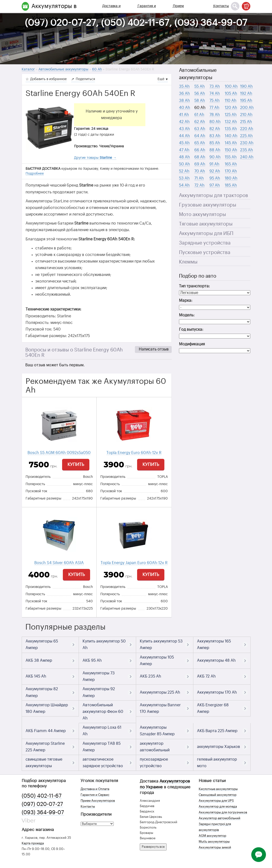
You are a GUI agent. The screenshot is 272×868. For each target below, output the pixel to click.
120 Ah (231, 108)
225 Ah (246, 136)
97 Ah (215, 185)
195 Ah (246, 101)
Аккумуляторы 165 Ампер (214, 645)
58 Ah (200, 101)
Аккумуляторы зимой (215, 847)
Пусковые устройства (205, 253)
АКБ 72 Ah (206, 676)
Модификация (192, 344)
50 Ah (184, 164)
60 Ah (200, 108)
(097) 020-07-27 (42, 804)
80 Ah (215, 122)
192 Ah (246, 94)
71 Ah (199, 178)
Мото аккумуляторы (202, 215)
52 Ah (184, 171)
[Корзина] (246, 6)
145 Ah (231, 143)
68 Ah (200, 157)
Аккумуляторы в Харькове (54, 12)
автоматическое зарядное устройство (103, 763)
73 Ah (215, 86)
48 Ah (184, 157)
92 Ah (215, 171)
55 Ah (200, 86)
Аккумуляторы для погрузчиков (223, 812)
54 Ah (184, 185)
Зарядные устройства (205, 243)
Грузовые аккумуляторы (208, 205)
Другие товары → (95, 158)
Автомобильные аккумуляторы (198, 74)
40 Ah (185, 108)
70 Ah (200, 171)
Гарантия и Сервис (147, 12)
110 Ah (231, 101)
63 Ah (200, 129)
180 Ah (231, 178)
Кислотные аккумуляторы (218, 789)
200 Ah (247, 108)
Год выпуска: (191, 330)
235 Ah (247, 150)
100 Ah (231, 86)
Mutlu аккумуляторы (214, 842)
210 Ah (246, 115)
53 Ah (184, 178)
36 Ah (184, 94)
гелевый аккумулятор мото (217, 763)
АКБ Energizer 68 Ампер (213, 708)
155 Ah (231, 157)
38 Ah (184, 101)
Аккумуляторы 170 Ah (217, 692)
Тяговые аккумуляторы (206, 224)
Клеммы (188, 262)
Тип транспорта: (194, 286)
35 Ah (184, 86)
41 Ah (184, 115)
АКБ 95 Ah (92, 660)
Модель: (187, 315)
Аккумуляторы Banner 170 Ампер (160, 708)
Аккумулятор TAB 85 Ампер (102, 747)
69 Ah (200, 164)
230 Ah (247, 143)
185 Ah (231, 185)
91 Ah (214, 164)
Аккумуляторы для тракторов (214, 196)
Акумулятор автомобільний (220, 818)
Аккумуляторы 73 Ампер (99, 676)
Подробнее (35, 174)
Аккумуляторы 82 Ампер (42, 692)
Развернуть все (153, 847)
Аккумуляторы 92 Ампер (99, 692)
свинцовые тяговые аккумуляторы (44, 763)
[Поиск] (235, 6)
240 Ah (247, 157)
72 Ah (199, 185)
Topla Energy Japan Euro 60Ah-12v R (134, 563)
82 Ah (215, 129)
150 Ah (231, 150)
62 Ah (200, 122)
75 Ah (215, 101)
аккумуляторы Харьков (219, 747)
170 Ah (231, 171)
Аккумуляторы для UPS (216, 801)
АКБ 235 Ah (150, 676)
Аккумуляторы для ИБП (206, 234)
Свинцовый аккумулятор (218, 795)
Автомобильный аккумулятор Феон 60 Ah (103, 712)
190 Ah (246, 86)
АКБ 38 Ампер (39, 660)
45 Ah (184, 143)
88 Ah (215, 150)
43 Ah (184, 129)
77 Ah (214, 108)
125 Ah (231, 115)
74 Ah (215, 94)
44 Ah (184, 136)
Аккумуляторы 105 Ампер (157, 661)
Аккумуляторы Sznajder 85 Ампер (157, 731)
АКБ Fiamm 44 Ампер (46, 731)
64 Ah (200, 136)
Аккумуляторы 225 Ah (160, 692)
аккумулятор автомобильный (155, 747)
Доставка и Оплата (111, 12)
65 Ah (200, 143)
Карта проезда (33, 843)
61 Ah (199, 115)
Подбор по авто (198, 276)
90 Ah (215, 157)
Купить (76, 464)
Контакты (221, 6)
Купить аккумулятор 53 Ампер (161, 645)
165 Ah (231, 164)
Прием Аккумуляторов (185, 12)
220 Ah (247, 129)
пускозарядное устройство (154, 763)
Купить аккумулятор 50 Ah (104, 645)
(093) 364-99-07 (43, 812)
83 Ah (215, 136)
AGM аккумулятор (212, 836)
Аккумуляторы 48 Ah (216, 660)
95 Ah (215, 178)
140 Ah (231, 136)
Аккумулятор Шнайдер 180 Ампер (47, 708)
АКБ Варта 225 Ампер (217, 731)
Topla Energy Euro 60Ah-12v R (134, 453)
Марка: (186, 301)
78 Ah (215, 115)
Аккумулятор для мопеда (218, 807)
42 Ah (184, 122)
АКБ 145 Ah (36, 676)
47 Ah (184, 150)
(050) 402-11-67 (42, 796)
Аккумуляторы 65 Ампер (42, 645)
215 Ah (246, 122)
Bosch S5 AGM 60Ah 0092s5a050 (59, 453)
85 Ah (215, 143)
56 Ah (200, 94)
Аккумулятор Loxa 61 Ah (102, 731)
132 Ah (231, 122)
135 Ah (231, 129)
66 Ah (200, 150)
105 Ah (231, 94)
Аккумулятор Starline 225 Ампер (45, 747)
